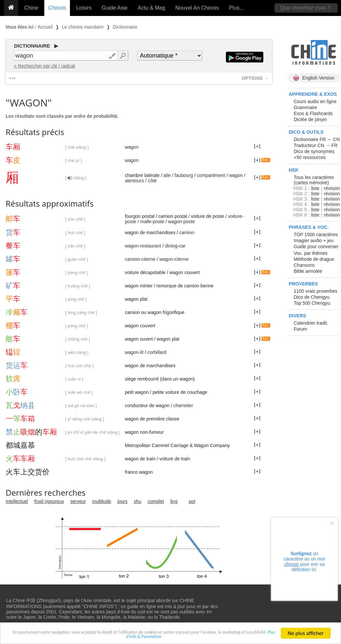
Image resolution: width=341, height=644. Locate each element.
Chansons (304, 265)
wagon (132, 147)
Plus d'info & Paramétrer (176, 637)
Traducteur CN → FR (316, 145)
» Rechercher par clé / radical (44, 66)
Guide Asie (115, 8)
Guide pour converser (316, 246)
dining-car (175, 246)
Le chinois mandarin (83, 27)
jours (123, 501)
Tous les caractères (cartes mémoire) (314, 180)
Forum (300, 329)
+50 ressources (310, 157)
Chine (31, 8)
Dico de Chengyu (312, 297)
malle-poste (152, 222)
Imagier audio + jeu (314, 241)
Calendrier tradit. (311, 323)
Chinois (57, 8)
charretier (183, 405)
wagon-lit (134, 352)
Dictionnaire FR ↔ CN (317, 139)
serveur (78, 501)
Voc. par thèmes (311, 253)
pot (192, 501)
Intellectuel (17, 501)
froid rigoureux (49, 501)
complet (156, 501)
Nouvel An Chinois (197, 8)
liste (315, 188)
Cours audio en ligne (315, 101)
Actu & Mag (151, 8)
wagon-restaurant (143, 246)
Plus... (236, 8)
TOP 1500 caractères (316, 235)
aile (167, 175)
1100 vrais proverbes (316, 291)
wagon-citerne (174, 259)
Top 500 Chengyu (312, 303)
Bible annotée (308, 271)
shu (138, 501)
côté (152, 181)
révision (332, 188)
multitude (102, 501)
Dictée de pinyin (310, 119)
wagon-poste (181, 222)
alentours (135, 181)
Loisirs (84, 8)
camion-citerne (140, 259)
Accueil (45, 27)
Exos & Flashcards (313, 113)
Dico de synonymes (314, 151)
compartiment (211, 175)
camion (187, 233)
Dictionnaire (125, 27)
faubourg (184, 175)
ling (174, 501)
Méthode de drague (314, 259)
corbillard (157, 352)
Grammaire (305, 107)
